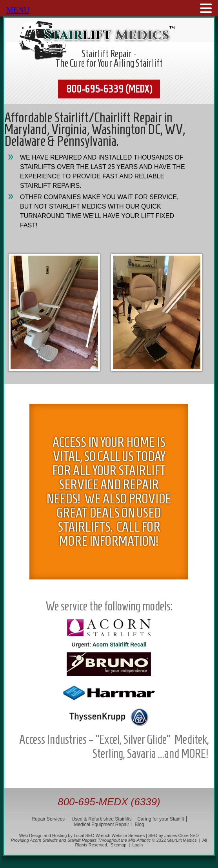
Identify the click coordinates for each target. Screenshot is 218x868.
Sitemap (118, 845)
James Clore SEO (182, 835)
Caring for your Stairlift (161, 819)
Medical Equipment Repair (101, 824)
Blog (140, 824)
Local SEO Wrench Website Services (109, 835)
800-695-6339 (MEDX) (109, 89)
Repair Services (48, 819)
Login (138, 845)
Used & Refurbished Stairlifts (101, 819)
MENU (18, 10)
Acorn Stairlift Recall (120, 645)
